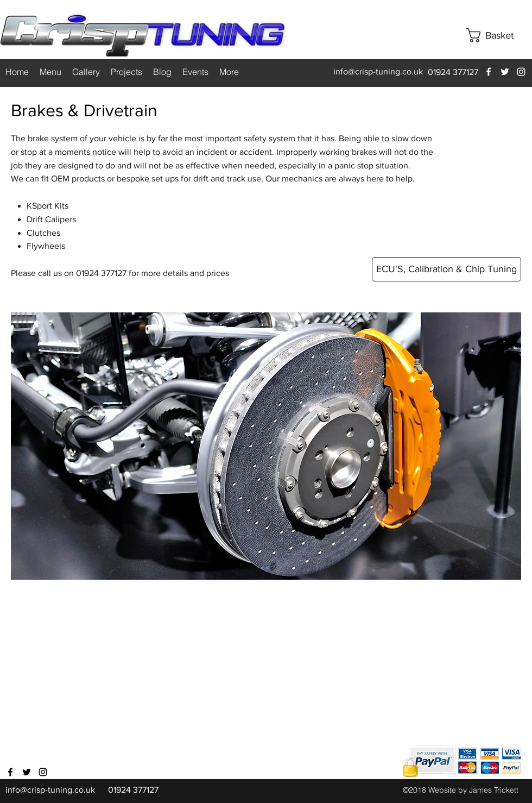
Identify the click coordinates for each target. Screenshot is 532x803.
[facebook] (489, 72)
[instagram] (521, 72)
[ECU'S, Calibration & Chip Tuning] (446, 269)
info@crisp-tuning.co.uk (378, 71)
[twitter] (505, 72)
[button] (499, 35)
